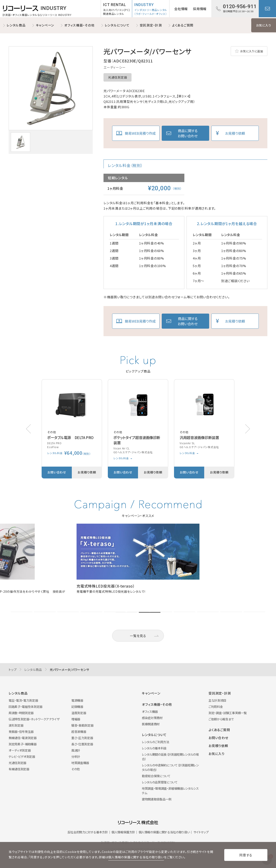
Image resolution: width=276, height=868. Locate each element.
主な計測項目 (217, 700)
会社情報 (181, 9)
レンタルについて (117, 25)
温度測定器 (79, 713)
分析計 (76, 757)
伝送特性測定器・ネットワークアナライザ (34, 719)
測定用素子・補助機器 (23, 744)
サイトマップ (201, 832)
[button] (248, 429)
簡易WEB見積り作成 (140, 133)
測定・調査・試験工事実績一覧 (228, 713)
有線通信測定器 (19, 769)
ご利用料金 (216, 707)
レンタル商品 (16, 25)
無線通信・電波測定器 (23, 738)
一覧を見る (138, 636)
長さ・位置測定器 (82, 744)
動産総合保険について (156, 776)
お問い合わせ (267, 9)
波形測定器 (16, 725)
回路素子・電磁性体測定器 (26, 707)
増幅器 (76, 719)
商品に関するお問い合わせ (188, 133)
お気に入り (264, 25)
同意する (246, 855)
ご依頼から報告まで (221, 719)
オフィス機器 (150, 712)
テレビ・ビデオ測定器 (22, 757)
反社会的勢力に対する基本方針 (88, 832)
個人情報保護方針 (123, 832)
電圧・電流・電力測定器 (23, 700)
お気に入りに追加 (252, 51)
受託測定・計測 (151, 25)
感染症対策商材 (152, 718)
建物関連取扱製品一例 (157, 799)
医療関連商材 (151, 724)
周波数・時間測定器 (21, 713)
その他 (76, 769)
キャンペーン (45, 25)
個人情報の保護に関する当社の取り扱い (164, 832)
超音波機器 (79, 732)
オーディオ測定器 (20, 750)
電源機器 (77, 700)
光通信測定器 (118, 77)
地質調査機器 (80, 763)
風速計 (76, 750)
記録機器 (77, 707)
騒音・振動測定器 (82, 725)
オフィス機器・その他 (79, 25)
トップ (13, 670)
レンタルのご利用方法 (156, 742)
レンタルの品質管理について (160, 782)
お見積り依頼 (235, 133)
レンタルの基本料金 (154, 748)
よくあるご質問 (183, 25)
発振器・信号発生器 (21, 732)
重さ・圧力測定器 (82, 738)
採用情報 (200, 9)
